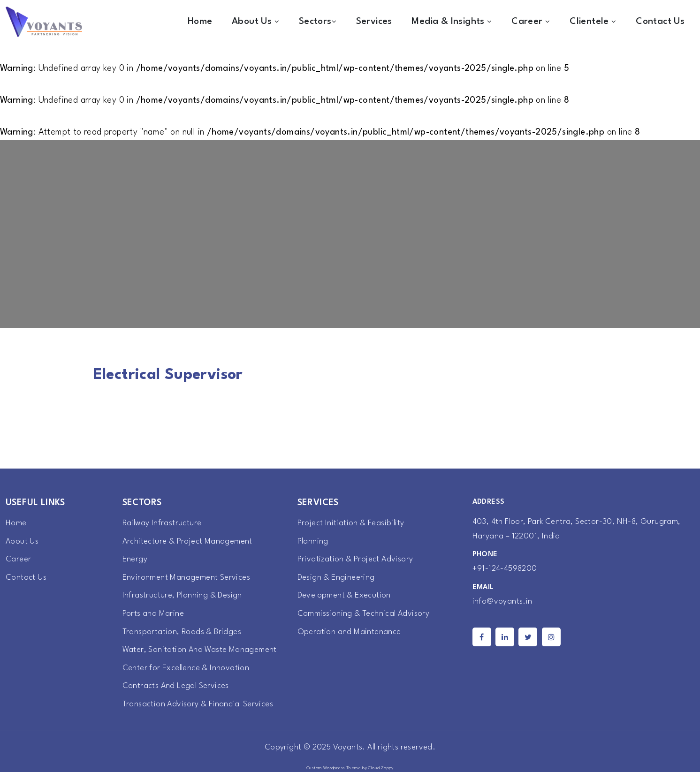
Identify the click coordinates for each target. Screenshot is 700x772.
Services (374, 22)
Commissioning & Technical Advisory (364, 614)
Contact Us (660, 22)
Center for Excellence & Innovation (186, 668)
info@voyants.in (502, 602)
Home (200, 22)
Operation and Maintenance (349, 632)
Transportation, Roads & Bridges (182, 632)
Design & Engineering (336, 578)
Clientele (593, 22)
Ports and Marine (153, 614)
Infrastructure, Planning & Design (182, 595)
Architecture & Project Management (187, 541)
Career (531, 22)
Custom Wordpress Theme (334, 768)
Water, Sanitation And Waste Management (200, 650)
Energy (135, 559)
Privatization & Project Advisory (355, 559)
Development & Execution (344, 595)
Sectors (318, 22)
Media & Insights (452, 22)
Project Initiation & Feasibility (351, 523)
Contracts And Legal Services (176, 686)
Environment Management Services (186, 578)
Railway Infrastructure (162, 523)
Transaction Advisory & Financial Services (198, 704)
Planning (313, 541)
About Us (255, 22)
